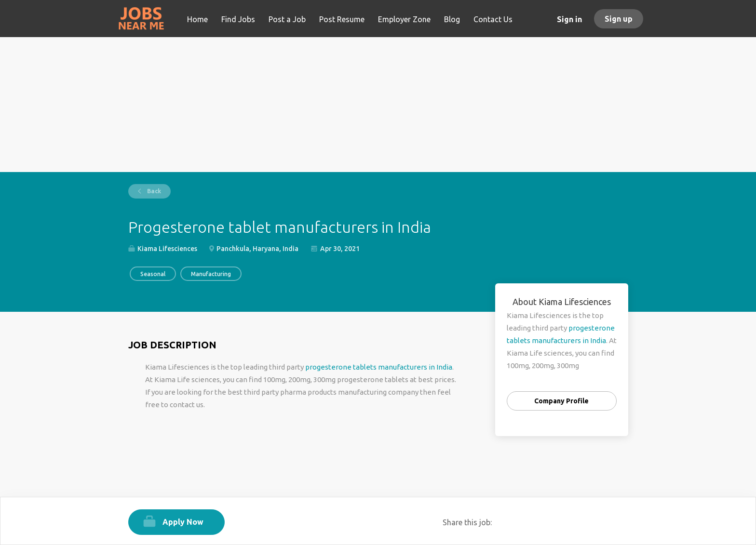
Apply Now (183, 522)
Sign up (619, 19)
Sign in (569, 19)
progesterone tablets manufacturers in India (379, 367)
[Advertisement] (378, 105)
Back (153, 191)
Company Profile (561, 401)
